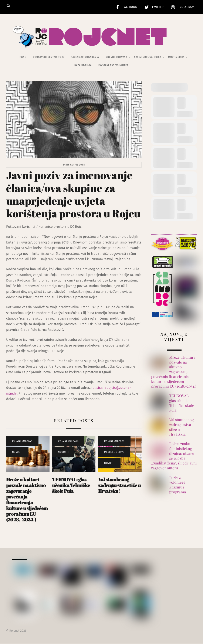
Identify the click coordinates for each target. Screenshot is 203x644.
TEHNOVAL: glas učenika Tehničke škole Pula (71, 486)
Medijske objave (114, 452)
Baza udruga (83, 66)
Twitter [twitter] (153, 7)
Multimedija (176, 57)
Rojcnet (14, 631)
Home (22, 57)
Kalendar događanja (85, 57)
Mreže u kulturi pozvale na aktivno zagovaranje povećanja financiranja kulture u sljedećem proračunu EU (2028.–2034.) (27, 500)
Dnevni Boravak (116, 57)
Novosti (17, 452)
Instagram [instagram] (182, 7)
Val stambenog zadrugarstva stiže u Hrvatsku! (119, 486)
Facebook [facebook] (125, 7)
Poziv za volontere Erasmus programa (178, 485)
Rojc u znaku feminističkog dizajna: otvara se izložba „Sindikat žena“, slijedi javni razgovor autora (174, 456)
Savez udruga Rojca (148, 57)
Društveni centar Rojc (48, 57)
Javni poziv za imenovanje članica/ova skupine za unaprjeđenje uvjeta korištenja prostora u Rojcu (73, 195)
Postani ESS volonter (114, 66)
